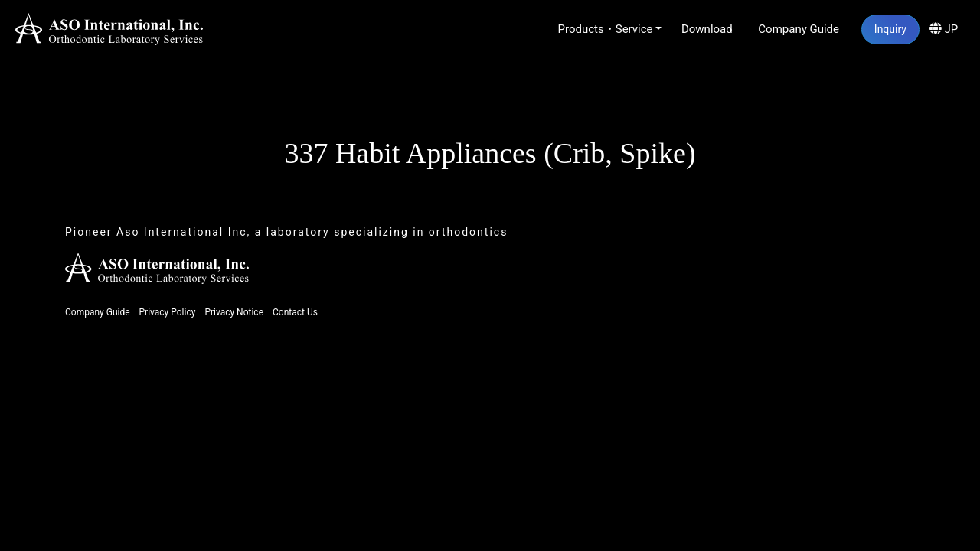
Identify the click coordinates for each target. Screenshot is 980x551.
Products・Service (606, 29)
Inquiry (890, 29)
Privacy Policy (168, 312)
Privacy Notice (234, 312)
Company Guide (799, 29)
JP (944, 29)
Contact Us (295, 312)
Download (707, 29)
